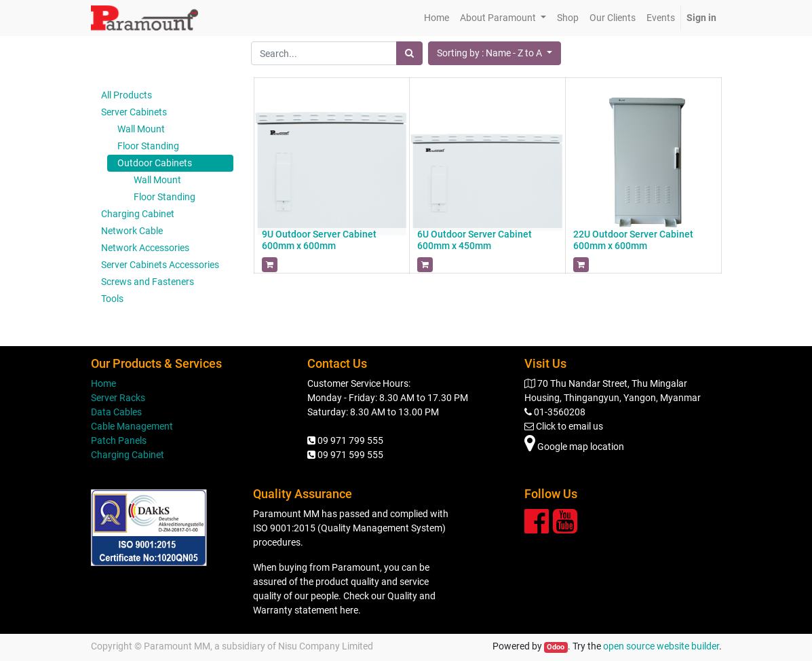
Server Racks (118, 398)
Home (103, 383)
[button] (495, 53)
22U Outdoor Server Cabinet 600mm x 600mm (633, 240)
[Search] (409, 53)
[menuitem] (437, 18)
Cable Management (132, 426)
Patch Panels (119, 440)
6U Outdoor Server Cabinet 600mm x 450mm (475, 240)
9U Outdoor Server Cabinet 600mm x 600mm (319, 240)
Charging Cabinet (128, 455)
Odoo (556, 647)
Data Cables (116, 412)
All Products (127, 95)
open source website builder (661, 646)
